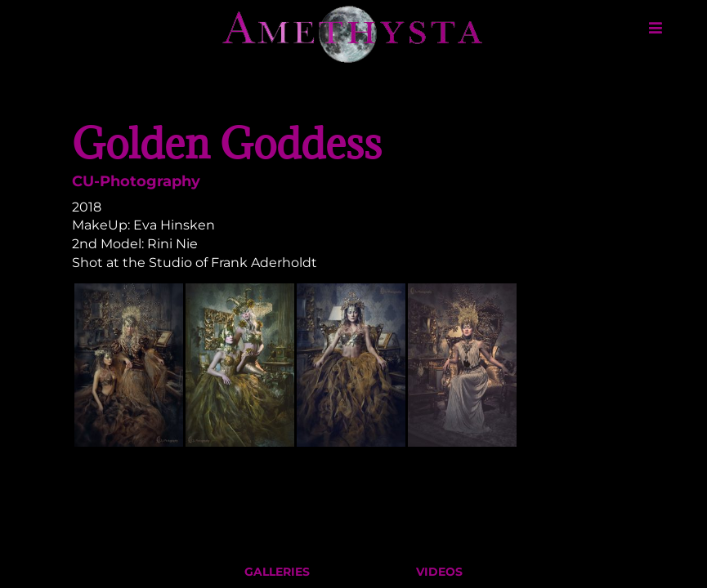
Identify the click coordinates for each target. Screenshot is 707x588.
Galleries (277, 576)
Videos (439, 576)
